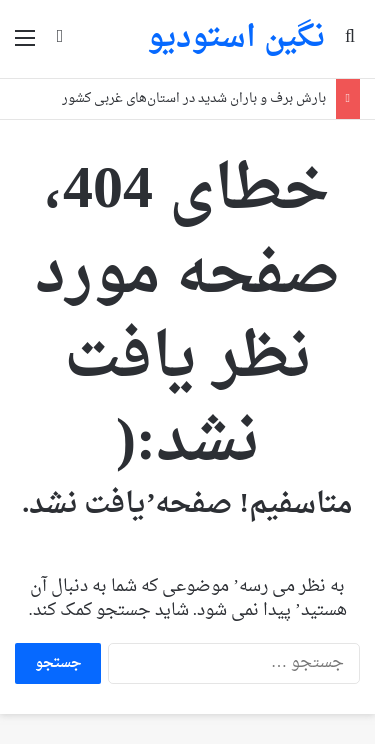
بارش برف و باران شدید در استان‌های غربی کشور (194, 98)
